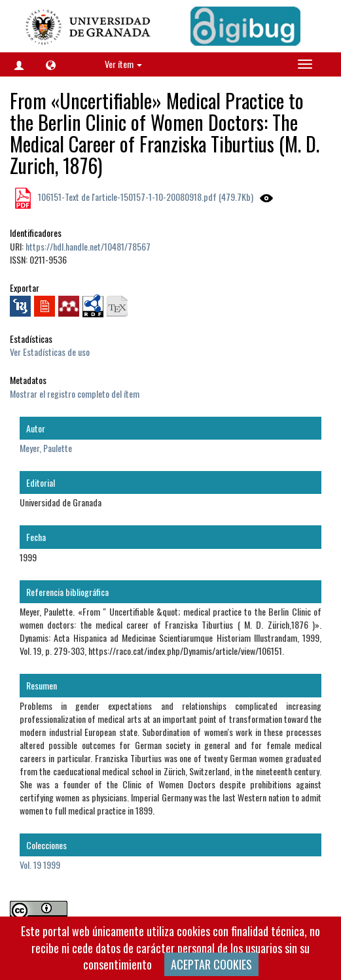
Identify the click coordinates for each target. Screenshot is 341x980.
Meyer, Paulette (46, 448)
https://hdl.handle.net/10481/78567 (88, 246)
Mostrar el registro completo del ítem (75, 394)
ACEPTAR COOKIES (211, 964)
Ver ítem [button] (123, 64)
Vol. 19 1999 (40, 865)
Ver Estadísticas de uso (50, 352)
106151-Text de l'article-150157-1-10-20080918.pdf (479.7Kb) (145, 197)
